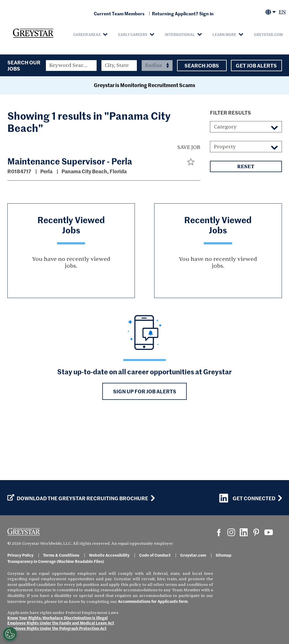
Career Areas (87, 34)
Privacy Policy (20, 555)
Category (225, 186)
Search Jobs (202, 66)
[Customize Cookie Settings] (10, 634)
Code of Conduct (155, 555)
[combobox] (119, 66)
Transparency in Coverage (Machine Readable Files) (56, 561)
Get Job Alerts (256, 66)
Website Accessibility (109, 555)
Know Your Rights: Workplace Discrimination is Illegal (58, 618)
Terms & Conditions (61, 555)
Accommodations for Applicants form (153, 601)
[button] (191, 221)
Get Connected (247, 498)
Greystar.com (268, 34)
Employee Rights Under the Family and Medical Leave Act (61, 623)
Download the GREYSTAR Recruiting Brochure (78, 498)
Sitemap (224, 555)
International (180, 34)
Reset (246, 226)
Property (225, 206)
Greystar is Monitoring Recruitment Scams (144, 144)
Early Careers (133, 34)
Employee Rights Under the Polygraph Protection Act (57, 628)
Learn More (224, 34)
